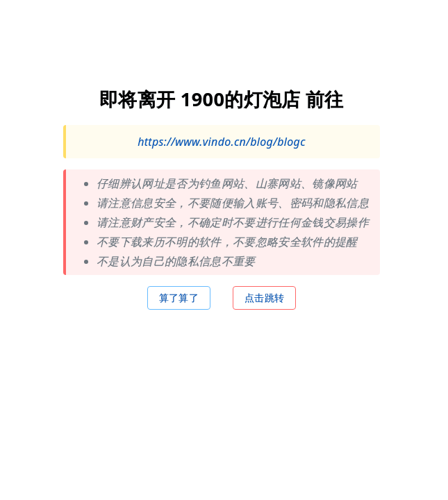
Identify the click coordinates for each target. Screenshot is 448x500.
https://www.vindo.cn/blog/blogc (222, 141)
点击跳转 (264, 297)
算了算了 (179, 297)
